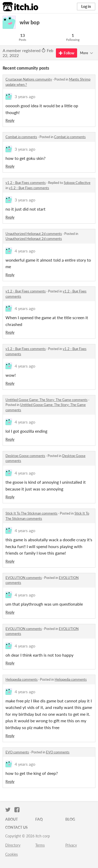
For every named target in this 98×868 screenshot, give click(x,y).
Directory (13, 845)
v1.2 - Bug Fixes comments (26, 183)
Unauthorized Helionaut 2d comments (34, 234)
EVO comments (17, 752)
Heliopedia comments (22, 679)
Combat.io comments (21, 137)
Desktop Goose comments (25, 456)
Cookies (11, 854)
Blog (70, 819)
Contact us (16, 827)
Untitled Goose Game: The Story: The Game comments (47, 400)
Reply (10, 120)
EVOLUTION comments (24, 578)
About (11, 819)
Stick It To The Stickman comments (31, 513)
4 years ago (25, 251)
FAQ (39, 819)
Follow (67, 53)
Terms (40, 845)
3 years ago (25, 96)
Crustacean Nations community (29, 79)
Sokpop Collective (77, 183)
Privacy (71, 845)
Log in (86, 6)
